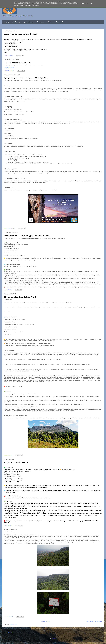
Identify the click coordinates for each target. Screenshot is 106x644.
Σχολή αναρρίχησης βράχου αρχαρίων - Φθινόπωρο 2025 (26, 78)
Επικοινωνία (60, 22)
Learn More (84, 4)
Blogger (55, 639)
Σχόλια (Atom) (13, 624)
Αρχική (6, 22)
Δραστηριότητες (28, 22)
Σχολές (50, 22)
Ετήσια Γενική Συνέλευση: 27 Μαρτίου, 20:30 (21, 34)
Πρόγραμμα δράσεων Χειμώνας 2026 (18, 62)
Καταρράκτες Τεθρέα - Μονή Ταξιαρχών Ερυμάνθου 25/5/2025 (27, 236)
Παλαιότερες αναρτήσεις (94, 621)
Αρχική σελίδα (45, 621)
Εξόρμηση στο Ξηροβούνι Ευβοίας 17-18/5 (20, 297)
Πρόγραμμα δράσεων (9, 68)
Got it (91, 4)
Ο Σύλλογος (16, 22)
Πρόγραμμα (40, 22)
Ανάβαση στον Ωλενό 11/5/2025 (16, 462)
